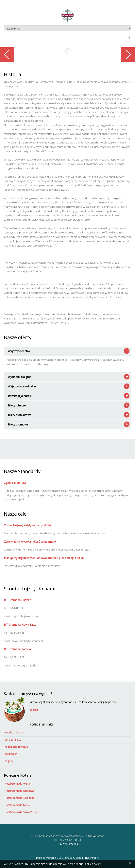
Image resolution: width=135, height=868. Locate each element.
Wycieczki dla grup (20, 377)
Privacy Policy (91, 858)
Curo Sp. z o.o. (13, 740)
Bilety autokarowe (20, 415)
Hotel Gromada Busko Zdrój (21, 812)
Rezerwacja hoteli (19, 396)
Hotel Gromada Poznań (18, 784)
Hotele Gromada (14, 733)
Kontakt (34, 710)
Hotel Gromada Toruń (17, 805)
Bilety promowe (18, 424)
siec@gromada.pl (69, 844)
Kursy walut (11, 754)
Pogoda (9, 761)
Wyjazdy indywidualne (22, 386)
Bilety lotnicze (17, 405)
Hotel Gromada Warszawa (19, 791)
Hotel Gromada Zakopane (19, 798)
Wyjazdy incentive (19, 351)
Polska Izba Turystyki (16, 747)
